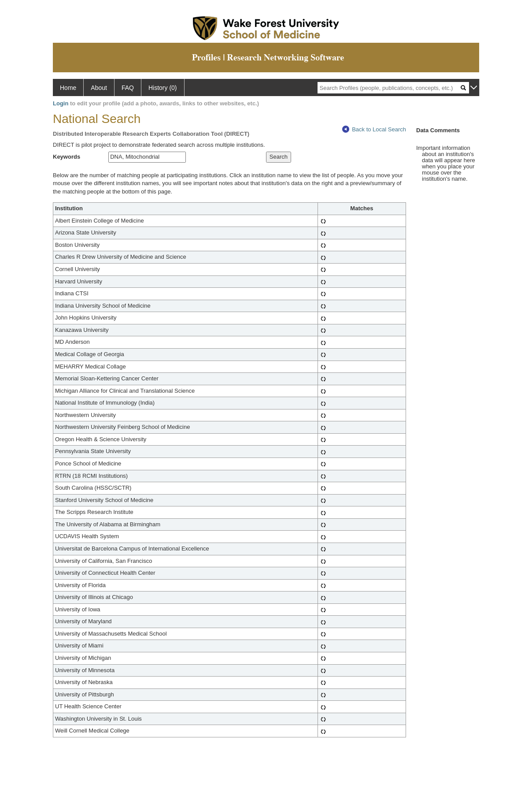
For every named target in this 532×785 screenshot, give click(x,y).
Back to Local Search (374, 129)
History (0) (163, 88)
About (99, 88)
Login (61, 103)
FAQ (128, 88)
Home (68, 88)
